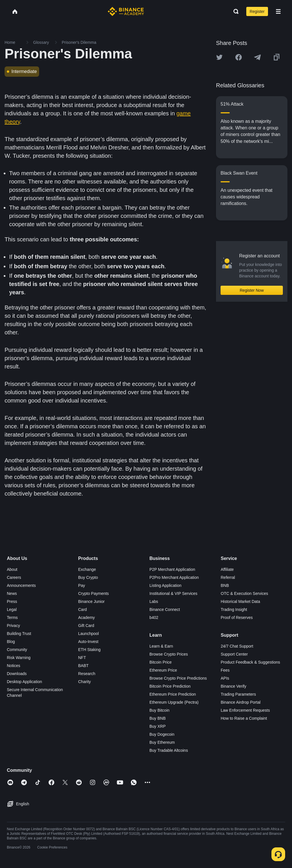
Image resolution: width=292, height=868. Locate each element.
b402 (154, 618)
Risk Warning (19, 658)
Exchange (87, 569)
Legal (12, 609)
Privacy (13, 626)
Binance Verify (234, 686)
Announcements (21, 585)
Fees (225, 670)
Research (87, 674)
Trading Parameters (238, 694)
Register (257, 11)
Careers (14, 577)
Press (12, 601)
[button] (278, 11)
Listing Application (165, 585)
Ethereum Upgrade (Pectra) (174, 702)
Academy (87, 618)
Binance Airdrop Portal (241, 702)
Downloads (17, 674)
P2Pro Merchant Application (174, 577)
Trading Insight (234, 609)
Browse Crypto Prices (169, 654)
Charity (85, 682)
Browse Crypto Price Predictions (178, 678)
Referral (228, 577)
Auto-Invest (88, 642)
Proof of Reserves (237, 618)
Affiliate (227, 569)
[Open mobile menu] (278, 11)
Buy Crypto (88, 577)
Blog (11, 642)
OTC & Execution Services (245, 593)
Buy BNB (158, 718)
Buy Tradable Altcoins (169, 750)
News (12, 593)
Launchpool (89, 634)
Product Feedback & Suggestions (251, 662)
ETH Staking (90, 650)
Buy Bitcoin (159, 710)
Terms (12, 618)
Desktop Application (24, 682)
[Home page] (126, 11)
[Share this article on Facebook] (239, 57)
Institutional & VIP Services (173, 593)
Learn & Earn (161, 646)
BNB (225, 585)
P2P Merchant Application (172, 569)
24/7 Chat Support (237, 646)
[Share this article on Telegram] (257, 57)
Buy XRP (158, 726)
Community (17, 650)
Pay (82, 585)
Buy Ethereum (162, 742)
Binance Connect (165, 609)
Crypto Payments (94, 593)
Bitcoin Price (161, 662)
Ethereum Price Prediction (173, 694)
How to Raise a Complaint (244, 718)
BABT (84, 666)
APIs (225, 678)
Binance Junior (92, 601)
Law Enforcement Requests (245, 710)
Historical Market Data (241, 601)
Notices (14, 666)
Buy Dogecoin (162, 734)
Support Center (234, 654)
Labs (154, 601)
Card (83, 609)
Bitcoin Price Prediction (170, 686)
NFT (82, 658)
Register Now (252, 290)
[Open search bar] (234, 11)
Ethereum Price (163, 670)
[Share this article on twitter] (219, 57)
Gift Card (86, 626)
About (12, 569)
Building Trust (19, 634)
